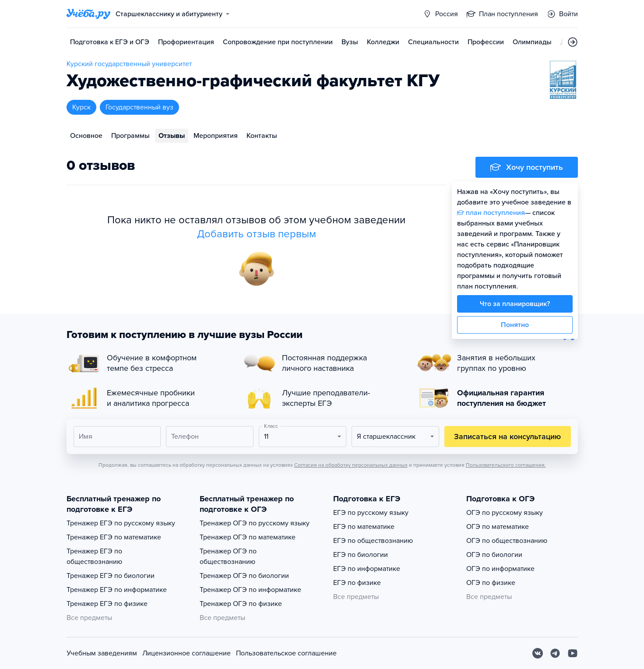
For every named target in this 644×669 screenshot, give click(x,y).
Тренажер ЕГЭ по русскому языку (121, 523)
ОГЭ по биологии (494, 555)
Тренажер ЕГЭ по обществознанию (94, 556)
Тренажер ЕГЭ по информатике (117, 590)
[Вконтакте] (538, 653)
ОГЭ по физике (491, 583)
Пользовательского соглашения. (506, 465)
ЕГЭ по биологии (361, 555)
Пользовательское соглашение (286, 653)
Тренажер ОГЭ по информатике (250, 590)
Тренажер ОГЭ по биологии (244, 576)
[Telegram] (555, 653)
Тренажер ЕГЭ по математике (114, 537)
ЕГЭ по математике (364, 527)
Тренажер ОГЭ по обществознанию (228, 556)
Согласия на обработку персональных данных (351, 465)
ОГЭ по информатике (500, 569)
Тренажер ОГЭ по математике (248, 537)
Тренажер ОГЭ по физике (241, 604)
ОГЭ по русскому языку (505, 513)
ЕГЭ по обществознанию (373, 541)
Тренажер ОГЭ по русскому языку (255, 523)
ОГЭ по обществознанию (507, 541)
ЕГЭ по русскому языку (371, 513)
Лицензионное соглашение (187, 653)
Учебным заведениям (102, 653)
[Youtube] (573, 653)
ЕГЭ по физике (357, 583)
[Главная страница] (88, 14)
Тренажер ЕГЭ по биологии (111, 576)
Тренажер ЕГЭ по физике (107, 604)
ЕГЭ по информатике (367, 569)
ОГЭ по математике (498, 527)
